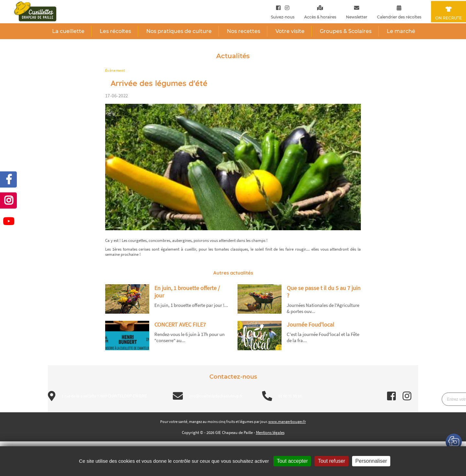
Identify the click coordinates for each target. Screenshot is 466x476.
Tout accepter (292, 461)
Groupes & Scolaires (346, 31)
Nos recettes (244, 31)
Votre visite (290, 31)
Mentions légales (270, 433)
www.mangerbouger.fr (287, 422)
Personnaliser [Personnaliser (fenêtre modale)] (371, 461)
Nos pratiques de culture (179, 31)
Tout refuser (331, 461)
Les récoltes (115, 31)
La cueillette (68, 31)
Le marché (401, 31)
